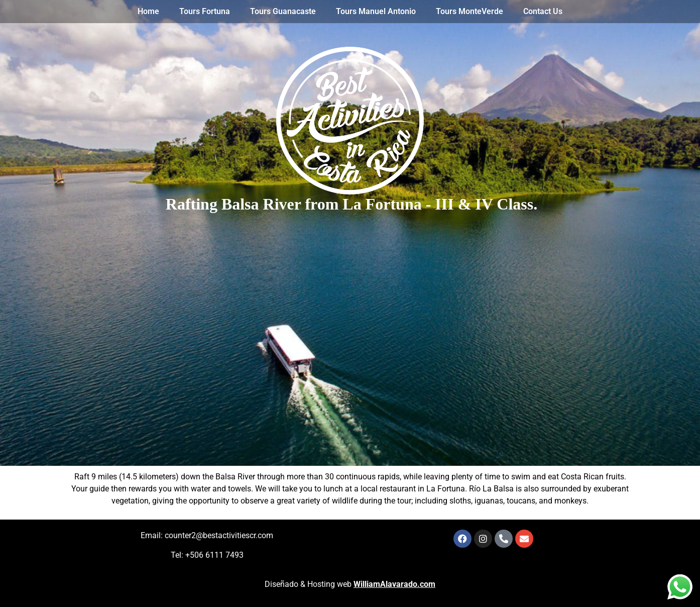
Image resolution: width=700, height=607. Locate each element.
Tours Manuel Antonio (376, 11)
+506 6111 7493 (214, 555)
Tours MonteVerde (470, 11)
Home (148, 11)
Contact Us (543, 11)
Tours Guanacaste (283, 11)
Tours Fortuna (205, 11)
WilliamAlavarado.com (394, 584)
